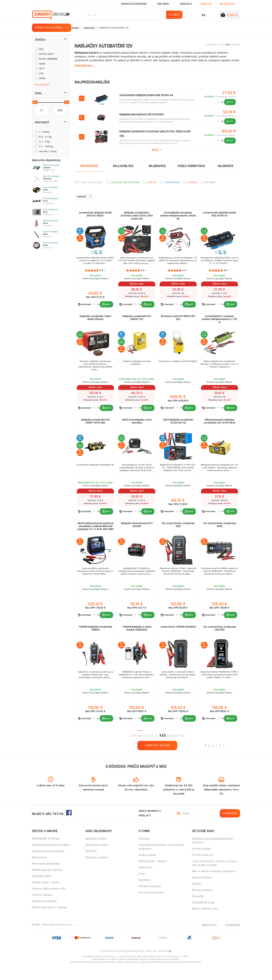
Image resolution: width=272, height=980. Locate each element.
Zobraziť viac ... (85, 65)
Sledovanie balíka (97, 859)
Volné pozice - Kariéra (153, 875)
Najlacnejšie (123, 166)
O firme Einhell (202, 863)
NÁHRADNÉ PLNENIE (46, 852)
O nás (142, 887)
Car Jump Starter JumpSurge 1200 (178, 534)
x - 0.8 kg (44, 132)
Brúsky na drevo (202, 904)
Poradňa (144, 852)
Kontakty (186, 3)
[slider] (34, 102)
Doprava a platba (96, 871)
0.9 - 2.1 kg (45, 137)
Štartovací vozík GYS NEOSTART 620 (178, 321)
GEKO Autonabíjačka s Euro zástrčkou (137, 427)
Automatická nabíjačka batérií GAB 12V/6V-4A (220, 215)
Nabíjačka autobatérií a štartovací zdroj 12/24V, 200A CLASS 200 (137, 216)
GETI (42, 69)
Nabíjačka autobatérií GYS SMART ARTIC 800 (95, 427)
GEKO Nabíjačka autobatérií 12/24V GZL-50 (178, 427)
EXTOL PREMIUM (48, 59)
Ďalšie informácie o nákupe (50, 921)
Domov (76, 28)
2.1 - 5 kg (44, 142)
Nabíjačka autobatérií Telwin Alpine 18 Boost (95, 321)
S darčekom (172, 182)
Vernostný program (134, 3)
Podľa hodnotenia (191, 166)
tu (170, 965)
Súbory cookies (42, 909)
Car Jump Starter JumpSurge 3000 (219, 534)
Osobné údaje (232, 938)
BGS (41, 49)
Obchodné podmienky (46, 877)
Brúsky (197, 898)
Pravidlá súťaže (42, 890)
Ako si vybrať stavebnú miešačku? (214, 885)
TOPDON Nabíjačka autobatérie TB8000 (95, 640)
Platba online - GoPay (46, 896)
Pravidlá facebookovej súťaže (51, 859)
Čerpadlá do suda (203, 916)
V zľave (192, 182)
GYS (41, 73)
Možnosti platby (96, 852)
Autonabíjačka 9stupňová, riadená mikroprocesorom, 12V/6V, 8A (178, 216)
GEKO (42, 64)
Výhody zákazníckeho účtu (49, 902)
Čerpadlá (198, 910)
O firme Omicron (203, 869)
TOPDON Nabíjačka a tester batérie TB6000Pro (137, 640)
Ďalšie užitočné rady (205, 923)
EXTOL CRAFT (47, 54)
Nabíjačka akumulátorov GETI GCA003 (137, 534)
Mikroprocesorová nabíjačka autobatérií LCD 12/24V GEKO (220, 427)
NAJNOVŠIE (226, 166)
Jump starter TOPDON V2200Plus (178, 640)
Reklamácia (39, 871)
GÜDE (42, 78)
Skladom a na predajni (125, 182)
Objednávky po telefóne (47, 884)
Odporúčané (89, 166)
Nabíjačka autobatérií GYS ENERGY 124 (137, 321)
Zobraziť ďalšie (157, 759)
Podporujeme (147, 869)
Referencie (145, 881)
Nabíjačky (89, 28)
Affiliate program (150, 900)
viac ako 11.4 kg (48, 151)
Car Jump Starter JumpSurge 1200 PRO (219, 640)
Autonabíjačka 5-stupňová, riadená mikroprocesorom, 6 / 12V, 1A (220, 323)
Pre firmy (163, 3)
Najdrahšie (157, 166)
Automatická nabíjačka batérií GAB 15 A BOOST (95, 215)
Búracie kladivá (202, 891)
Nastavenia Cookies (44, 915)
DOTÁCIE (91, 865)
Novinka (211, 182)
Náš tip (152, 182)
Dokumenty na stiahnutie (48, 865)
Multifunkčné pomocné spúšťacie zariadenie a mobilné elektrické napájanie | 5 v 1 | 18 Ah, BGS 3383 (95, 537)
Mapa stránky (209, 938)
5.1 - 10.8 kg (46, 146)
